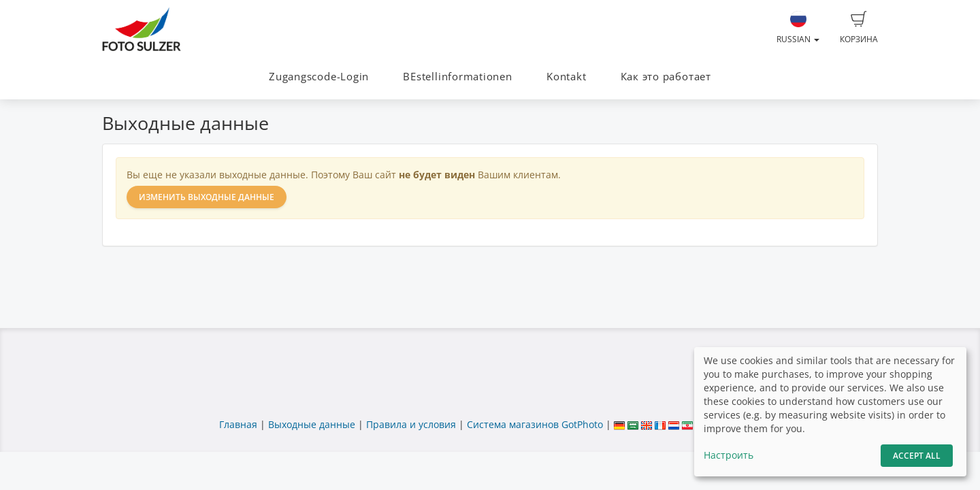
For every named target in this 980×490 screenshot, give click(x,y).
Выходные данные (312, 424)
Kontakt (566, 77)
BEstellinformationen (457, 77)
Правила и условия (411, 424)
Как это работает (666, 77)
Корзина (859, 28)
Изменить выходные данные (207, 197)
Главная (238, 424)
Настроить (729, 455)
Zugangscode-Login (319, 77)
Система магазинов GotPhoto (535, 424)
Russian (798, 28)
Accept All (917, 456)
